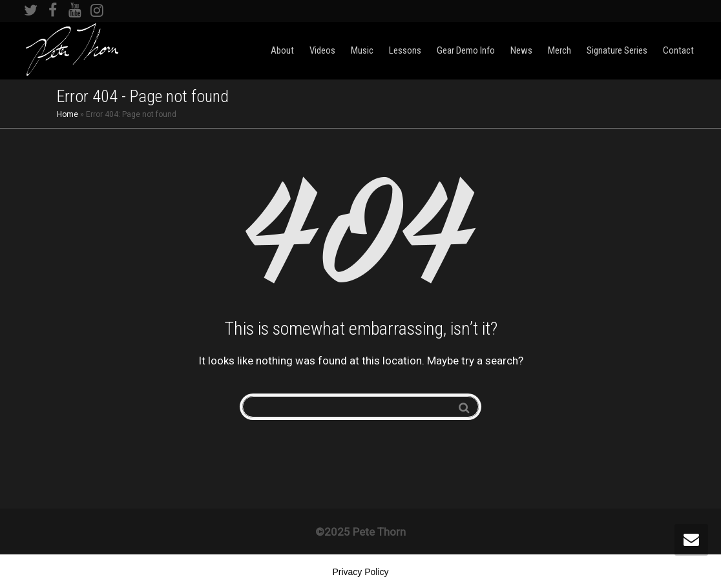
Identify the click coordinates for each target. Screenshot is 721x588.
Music (362, 50)
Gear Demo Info (466, 50)
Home (68, 114)
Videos (322, 50)
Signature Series (617, 50)
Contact (678, 50)
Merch (559, 50)
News (521, 50)
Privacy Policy (360, 572)
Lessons (405, 50)
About (282, 50)
